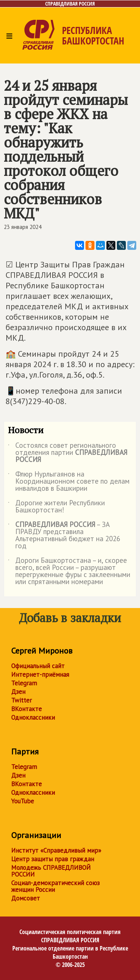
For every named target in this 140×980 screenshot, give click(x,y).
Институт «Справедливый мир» (56, 850)
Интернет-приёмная (40, 674)
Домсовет (26, 898)
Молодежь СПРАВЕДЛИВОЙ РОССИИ (51, 871)
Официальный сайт (38, 666)
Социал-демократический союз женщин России (55, 886)
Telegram (24, 683)
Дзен (18, 692)
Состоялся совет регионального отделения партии (68, 453)
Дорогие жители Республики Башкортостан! (56, 507)
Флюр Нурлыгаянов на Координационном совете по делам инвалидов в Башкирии (69, 482)
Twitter (21, 700)
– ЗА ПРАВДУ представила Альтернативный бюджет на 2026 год (64, 536)
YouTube (23, 801)
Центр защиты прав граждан (53, 859)
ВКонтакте (27, 709)
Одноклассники (33, 717)
